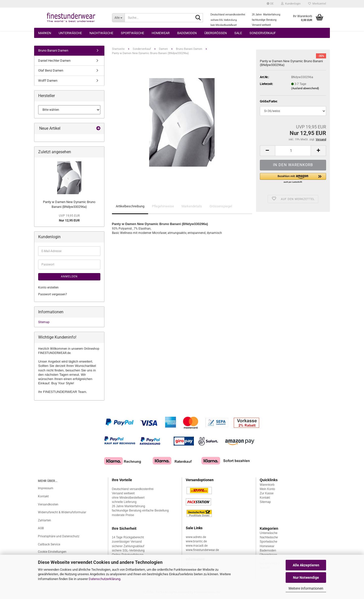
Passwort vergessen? (53, 294)
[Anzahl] (293, 151)
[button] (270, 4)
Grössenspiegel (221, 206)
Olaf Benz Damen (51, 70)
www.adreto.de (196, 537)
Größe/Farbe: (269, 101)
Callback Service (49, 544)
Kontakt (43, 496)
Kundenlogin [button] (291, 4)
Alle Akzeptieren (306, 565)
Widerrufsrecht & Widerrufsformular (62, 512)
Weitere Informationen (306, 588)
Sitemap (44, 322)
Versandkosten (48, 504)
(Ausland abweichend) (305, 88)
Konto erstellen (48, 287)
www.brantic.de (196, 541)
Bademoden (187, 33)
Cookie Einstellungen (52, 552)
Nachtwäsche (101, 33)
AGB (41, 528)
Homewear (161, 33)
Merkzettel (317, 4)
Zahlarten (44, 520)
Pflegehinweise (163, 206)
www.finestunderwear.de (202, 550)
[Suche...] (118, 18)
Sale (238, 33)
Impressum (46, 488)
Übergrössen (215, 33)
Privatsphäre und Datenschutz (59, 536)
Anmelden (69, 276)
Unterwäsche (70, 33)
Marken (45, 33)
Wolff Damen (48, 81)
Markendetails (192, 206)
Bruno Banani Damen (53, 50)
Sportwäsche (132, 33)
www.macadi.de (197, 546)
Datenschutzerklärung (105, 579)
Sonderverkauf (263, 33)
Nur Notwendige (306, 578)
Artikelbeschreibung (130, 206)
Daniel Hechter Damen (54, 61)
